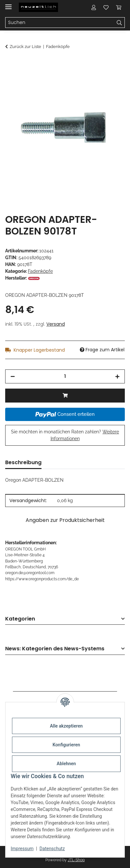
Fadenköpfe (40, 271)
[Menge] (65, 376)
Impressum (22, 849)
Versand (56, 324)
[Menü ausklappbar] (8, 4)
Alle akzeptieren (66, 726)
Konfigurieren (66, 745)
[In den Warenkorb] (10, 64)
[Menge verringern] (13, 376)
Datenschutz (52, 849)
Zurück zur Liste (25, 47)
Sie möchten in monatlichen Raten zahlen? (65, 435)
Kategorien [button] (20, 619)
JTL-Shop (76, 860)
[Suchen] (119, 23)
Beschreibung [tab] (23, 462)
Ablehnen (66, 764)
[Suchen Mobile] (60, 23)
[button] (94, 7)
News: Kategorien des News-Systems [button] (55, 649)
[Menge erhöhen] (117, 376)
